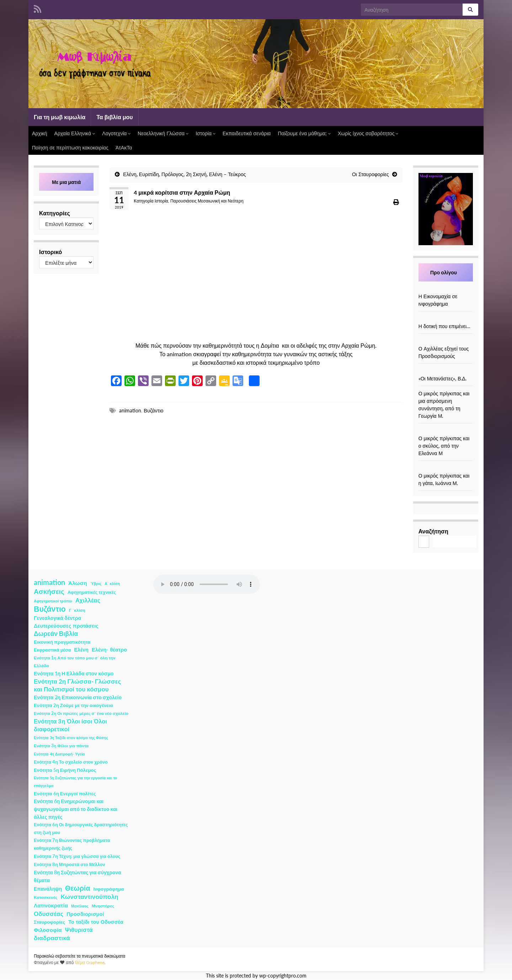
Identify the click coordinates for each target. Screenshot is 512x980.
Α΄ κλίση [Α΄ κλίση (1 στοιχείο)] (112, 583)
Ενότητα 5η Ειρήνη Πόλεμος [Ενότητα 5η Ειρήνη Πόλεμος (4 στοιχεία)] (65, 770)
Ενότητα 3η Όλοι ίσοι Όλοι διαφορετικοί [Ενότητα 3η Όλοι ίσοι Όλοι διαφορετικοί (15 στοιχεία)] (70, 725)
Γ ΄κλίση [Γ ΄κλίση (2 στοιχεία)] (77, 610)
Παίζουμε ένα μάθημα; (304, 133)
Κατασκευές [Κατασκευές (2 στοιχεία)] (46, 897)
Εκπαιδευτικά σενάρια (247, 133)
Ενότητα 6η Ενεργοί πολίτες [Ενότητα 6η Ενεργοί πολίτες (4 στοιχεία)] (65, 794)
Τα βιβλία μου (114, 117)
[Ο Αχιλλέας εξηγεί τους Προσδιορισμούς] (446, 341)
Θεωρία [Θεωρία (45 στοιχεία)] (78, 888)
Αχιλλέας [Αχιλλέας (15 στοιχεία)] (88, 600)
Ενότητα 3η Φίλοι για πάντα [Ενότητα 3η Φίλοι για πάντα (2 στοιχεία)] (61, 746)
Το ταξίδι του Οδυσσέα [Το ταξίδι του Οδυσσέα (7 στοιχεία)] (96, 922)
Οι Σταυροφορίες (370, 174)
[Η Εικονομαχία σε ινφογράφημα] (446, 289)
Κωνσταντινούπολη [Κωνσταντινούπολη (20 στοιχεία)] (89, 897)
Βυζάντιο (153, 410)
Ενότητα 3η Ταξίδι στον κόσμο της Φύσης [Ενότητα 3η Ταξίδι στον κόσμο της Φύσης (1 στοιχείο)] (71, 737)
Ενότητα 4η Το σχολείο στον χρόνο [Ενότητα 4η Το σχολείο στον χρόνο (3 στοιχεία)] (71, 762)
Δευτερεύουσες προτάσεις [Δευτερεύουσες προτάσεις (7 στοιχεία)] (66, 626)
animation (130, 410)
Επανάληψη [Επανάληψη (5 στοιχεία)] (48, 889)
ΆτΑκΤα (124, 147)
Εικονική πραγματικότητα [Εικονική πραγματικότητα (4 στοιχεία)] (62, 642)
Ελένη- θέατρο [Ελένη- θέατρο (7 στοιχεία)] (109, 650)
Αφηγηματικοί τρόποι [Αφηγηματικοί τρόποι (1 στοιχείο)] (53, 601)
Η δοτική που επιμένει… (445, 326)
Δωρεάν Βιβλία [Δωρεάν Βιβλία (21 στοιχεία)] (56, 634)
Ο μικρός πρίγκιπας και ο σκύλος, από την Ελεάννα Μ (444, 446)
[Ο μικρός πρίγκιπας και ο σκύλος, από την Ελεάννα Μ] (446, 431)
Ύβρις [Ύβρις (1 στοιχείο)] (96, 583)
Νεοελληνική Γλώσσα (163, 133)
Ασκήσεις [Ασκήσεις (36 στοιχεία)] (49, 591)
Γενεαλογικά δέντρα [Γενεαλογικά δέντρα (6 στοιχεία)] (57, 618)
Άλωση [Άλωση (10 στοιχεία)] (78, 583)
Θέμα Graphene (90, 962)
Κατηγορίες (55, 213)
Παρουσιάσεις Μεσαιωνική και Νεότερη (207, 201)
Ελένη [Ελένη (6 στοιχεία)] (82, 650)
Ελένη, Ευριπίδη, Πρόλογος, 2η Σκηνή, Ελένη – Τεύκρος (184, 174)
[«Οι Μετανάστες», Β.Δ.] (446, 371)
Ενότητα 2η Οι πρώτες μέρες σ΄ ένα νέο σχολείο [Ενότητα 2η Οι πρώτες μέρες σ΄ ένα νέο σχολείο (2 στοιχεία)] (81, 713)
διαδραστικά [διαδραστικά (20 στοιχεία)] (52, 938)
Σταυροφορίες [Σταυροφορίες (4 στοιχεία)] (49, 922)
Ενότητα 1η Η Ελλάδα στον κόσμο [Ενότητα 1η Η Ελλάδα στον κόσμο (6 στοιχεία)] (74, 673)
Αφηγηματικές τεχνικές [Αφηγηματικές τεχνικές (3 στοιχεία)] (92, 592)
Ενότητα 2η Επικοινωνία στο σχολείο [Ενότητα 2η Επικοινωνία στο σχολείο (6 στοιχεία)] (78, 697)
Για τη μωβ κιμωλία (60, 117)
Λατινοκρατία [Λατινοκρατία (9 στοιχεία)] (51, 905)
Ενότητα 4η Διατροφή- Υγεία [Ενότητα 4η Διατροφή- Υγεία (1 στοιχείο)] (59, 754)
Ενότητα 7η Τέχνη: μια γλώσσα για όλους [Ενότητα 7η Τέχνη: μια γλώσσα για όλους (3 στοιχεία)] (77, 856)
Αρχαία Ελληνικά (75, 133)
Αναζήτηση (433, 531)
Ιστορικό (50, 252)
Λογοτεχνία (116, 133)
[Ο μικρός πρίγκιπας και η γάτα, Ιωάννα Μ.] (446, 468)
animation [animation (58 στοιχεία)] (49, 582)
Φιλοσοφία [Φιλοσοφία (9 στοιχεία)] (48, 930)
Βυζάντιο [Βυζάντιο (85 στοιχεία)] (50, 609)
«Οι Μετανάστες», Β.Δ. (442, 378)
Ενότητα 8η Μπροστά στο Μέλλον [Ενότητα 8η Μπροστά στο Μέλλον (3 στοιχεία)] (70, 865)
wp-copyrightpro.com (283, 976)
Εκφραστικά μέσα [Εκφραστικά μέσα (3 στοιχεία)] (52, 650)
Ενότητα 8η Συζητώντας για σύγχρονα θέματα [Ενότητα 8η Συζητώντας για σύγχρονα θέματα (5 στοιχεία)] (78, 876)
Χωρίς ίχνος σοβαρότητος (368, 133)
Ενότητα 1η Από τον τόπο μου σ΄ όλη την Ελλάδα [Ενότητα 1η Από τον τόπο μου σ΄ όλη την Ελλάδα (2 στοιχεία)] (75, 662)
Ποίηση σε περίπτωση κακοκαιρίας (70, 147)
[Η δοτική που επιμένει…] (446, 319)
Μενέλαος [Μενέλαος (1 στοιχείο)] (80, 906)
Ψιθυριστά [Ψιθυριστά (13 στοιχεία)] (79, 930)
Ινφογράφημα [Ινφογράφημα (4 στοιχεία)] (109, 889)
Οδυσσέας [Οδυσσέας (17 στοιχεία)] (49, 914)
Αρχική (40, 133)
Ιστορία (206, 133)
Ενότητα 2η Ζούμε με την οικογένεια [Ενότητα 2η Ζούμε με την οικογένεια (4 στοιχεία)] (73, 705)
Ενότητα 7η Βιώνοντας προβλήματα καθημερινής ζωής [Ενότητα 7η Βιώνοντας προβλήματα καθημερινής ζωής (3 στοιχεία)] (72, 844)
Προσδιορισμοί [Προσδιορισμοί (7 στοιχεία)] (85, 914)
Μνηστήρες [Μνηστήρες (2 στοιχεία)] (103, 906)
